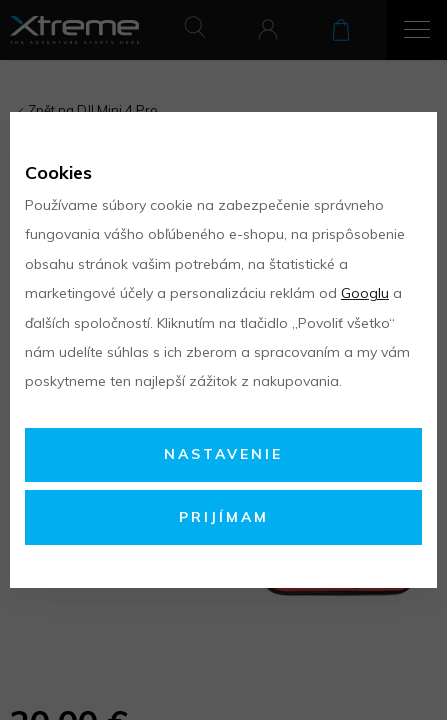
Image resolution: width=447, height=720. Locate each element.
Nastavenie (223, 454)
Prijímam (224, 517)
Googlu (365, 293)
